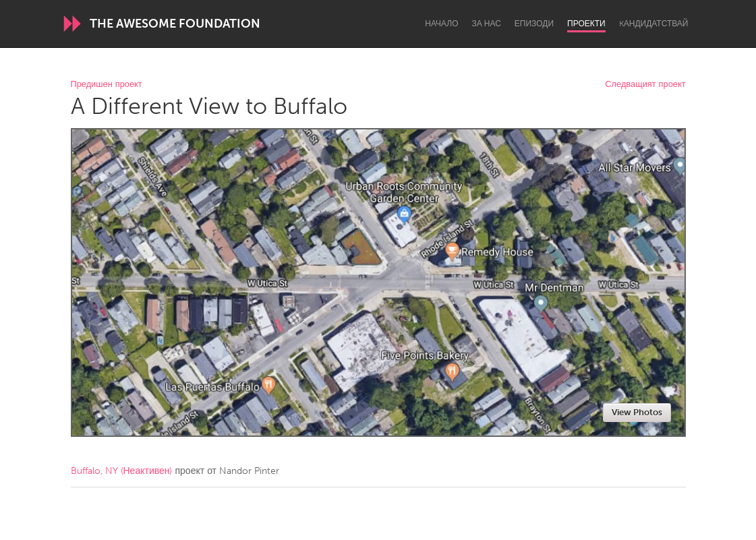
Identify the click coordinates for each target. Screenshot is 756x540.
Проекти (586, 24)
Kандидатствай (654, 24)
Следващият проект (645, 85)
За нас (487, 24)
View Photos (637, 412)
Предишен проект (107, 85)
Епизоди (534, 24)
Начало (441, 24)
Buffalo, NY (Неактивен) (122, 471)
